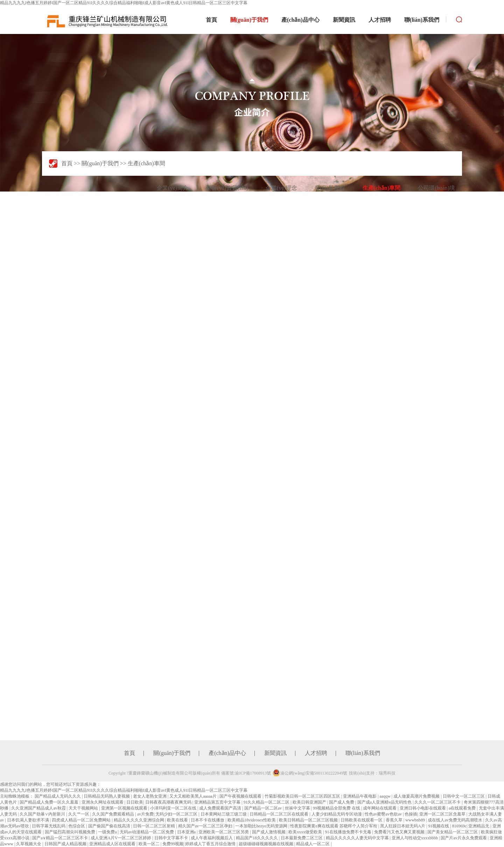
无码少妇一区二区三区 (177, 814)
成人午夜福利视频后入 (212, 838)
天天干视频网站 (84, 808)
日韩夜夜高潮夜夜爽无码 (169, 802)
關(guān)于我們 (249, 20)
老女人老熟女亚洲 (150, 796)
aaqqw (385, 796)
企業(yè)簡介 (173, 188)
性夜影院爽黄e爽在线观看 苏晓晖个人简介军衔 (334, 826)
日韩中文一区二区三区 (464, 796)
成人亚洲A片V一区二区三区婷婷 (121, 838)
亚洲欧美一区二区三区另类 (224, 832)
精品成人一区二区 (313, 844)
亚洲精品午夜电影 (360, 796)
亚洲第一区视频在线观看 (125, 808)
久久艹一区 (79, 814)
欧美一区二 (150, 844)
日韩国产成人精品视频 (66, 844)
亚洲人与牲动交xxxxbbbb (415, 838)
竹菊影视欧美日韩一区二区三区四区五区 (303, 796)
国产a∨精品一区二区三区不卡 (60, 838)
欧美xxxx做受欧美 (306, 832)
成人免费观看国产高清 (221, 808)
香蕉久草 (395, 820)
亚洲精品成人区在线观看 (113, 844)
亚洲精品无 (479, 826)
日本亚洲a (187, 832)
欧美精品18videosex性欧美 (252, 820)
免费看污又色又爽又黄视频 (400, 832)
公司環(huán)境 (436, 188)
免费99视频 (173, 844)
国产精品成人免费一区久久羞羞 (50, 802)
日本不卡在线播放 (208, 820)
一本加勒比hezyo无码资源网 (262, 826)
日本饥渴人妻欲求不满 (29, 820)
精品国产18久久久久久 (257, 838)
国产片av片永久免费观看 (464, 838)
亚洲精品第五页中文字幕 (218, 802)
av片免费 (145, 814)
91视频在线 (439, 826)
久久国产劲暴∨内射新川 (43, 814)
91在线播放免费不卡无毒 (349, 832)
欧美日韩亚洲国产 (310, 802)
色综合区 (77, 826)
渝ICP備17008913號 (253, 773)
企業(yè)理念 (281, 188)
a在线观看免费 (463, 808)
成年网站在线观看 (380, 808)
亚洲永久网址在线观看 (103, 802)
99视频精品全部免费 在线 (337, 808)
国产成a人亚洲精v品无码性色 (385, 802)
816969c (459, 826)
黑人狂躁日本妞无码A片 (403, 826)
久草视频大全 (29, 844)
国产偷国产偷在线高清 (110, 826)
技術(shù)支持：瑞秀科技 (372, 773)
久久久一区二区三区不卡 (438, 802)
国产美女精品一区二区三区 (453, 832)
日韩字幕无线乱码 (49, 826)
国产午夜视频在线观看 (241, 796)
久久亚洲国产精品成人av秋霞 (39, 808)
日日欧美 (135, 802)
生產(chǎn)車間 (146, 163)
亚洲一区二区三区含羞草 (443, 814)
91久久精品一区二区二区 (267, 802)
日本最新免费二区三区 (302, 838)
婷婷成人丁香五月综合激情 (211, 844)
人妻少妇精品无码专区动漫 (337, 814)
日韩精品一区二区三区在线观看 (279, 814)
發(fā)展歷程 (330, 188)
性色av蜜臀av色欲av (384, 814)
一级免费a (108, 832)
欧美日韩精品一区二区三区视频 (309, 820)
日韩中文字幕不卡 (172, 838)
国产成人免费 (342, 802)
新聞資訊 (344, 20)
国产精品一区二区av (264, 808)
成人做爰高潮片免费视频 (417, 796)
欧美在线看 (178, 820)
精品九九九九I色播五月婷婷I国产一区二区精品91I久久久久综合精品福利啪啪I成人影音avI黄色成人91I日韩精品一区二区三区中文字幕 (124, 3)
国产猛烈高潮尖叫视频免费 (71, 832)
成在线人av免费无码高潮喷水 (455, 820)
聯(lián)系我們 (422, 20)
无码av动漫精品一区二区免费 (147, 832)
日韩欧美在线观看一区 (362, 820)
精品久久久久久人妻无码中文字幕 (358, 838)
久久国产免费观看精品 (114, 814)
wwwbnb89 (416, 820)
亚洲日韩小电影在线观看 (423, 808)
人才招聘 (380, 20)
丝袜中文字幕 (298, 808)
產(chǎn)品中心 (300, 20)
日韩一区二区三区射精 (155, 826)
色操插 (411, 814)
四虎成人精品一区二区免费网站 (82, 820)
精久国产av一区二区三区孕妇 (206, 826)
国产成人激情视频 (269, 832)
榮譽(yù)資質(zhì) (227, 188)
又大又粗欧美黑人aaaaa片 (194, 796)
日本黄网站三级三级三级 (224, 814)
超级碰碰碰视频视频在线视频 (267, 844)
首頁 (211, 20)
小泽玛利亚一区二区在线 (174, 808)
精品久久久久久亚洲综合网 (139, 820)
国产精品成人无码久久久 (58, 796)
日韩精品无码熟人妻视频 (107, 796)
